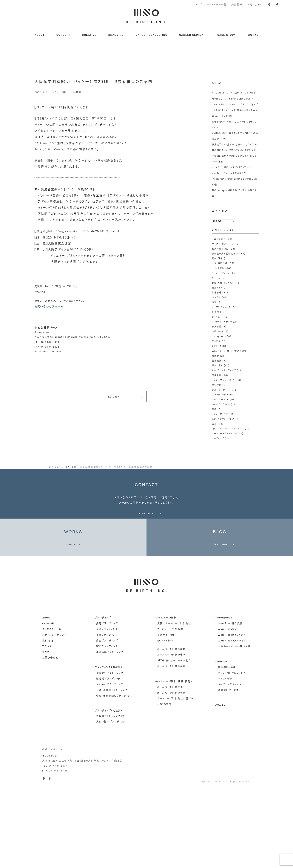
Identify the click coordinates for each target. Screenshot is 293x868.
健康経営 (217, 378)
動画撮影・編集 (227, 746)
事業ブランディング (107, 714)
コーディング (218, 455)
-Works (220, 784)
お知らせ (217, 314)
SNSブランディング (107, 725)
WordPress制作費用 (230, 703)
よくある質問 (164, 783)
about (47, 697)
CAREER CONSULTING (151, 35)
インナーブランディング (224, 397)
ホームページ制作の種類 (171, 728)
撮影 (215, 319)
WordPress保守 (228, 708)
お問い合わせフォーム (50, 306)
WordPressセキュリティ (232, 714)
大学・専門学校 (220, 280)
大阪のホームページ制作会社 (174, 703)
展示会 (216, 373)
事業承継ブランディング (110, 731)
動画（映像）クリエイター (225, 300)
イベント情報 (78, 92)
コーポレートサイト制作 (171, 708)
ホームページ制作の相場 (171, 772)
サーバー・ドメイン (222, 290)
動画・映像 (218, 275)
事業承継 (217, 392)
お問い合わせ (255, 4)
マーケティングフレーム (224, 261)
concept (49, 703)
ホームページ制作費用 (170, 766)
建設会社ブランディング (110, 752)
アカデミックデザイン (223, 339)
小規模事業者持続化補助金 (227, 271)
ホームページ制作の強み (171, 734)
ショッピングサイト (222, 421)
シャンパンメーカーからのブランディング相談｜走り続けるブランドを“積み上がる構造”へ (235, 99)
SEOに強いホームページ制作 (174, 740)
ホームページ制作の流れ (171, 745)
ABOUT (40, 35)
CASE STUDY (227, 35)
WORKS (253, 35)
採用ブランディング (222, 407)
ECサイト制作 (165, 720)
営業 (215, 441)
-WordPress (224, 697)
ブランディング (220, 412)
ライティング (218, 334)
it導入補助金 (219, 256)
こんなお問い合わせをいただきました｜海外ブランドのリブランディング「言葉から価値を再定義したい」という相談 (234, 116)
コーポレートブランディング (226, 450)
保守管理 (217, 310)
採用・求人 (218, 382)
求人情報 (217, 344)
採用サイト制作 (166, 714)
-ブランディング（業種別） (108, 746)
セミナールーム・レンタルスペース (229, 446)
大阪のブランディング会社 (111, 795)
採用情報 (237, 4)
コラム (215, 363)
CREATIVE (89, 35)
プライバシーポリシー (54, 714)
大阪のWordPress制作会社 (234, 725)
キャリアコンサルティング (225, 387)
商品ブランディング (107, 720)
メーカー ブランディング (110, 764)
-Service (221, 741)
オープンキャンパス (222, 324)
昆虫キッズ (218, 305)
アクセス (47, 725)
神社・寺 (216, 295)
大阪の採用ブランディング (111, 801)
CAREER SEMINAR (192, 35)
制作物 (216, 329)
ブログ (199, 4)
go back (125, 398)
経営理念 (217, 402)
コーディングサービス (230, 764)
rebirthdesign (221, 417)
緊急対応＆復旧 (221, 266)
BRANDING (116, 35)
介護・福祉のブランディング (112, 769)
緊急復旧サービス (228, 769)
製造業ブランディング (108, 758)
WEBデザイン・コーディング (227, 368)
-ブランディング (102, 697)
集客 (215, 426)
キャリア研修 (225, 758)
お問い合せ (218, 348)
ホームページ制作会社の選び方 (175, 778)
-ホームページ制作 (166, 697)
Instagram (218, 353)
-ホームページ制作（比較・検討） (173, 761)
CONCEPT (63, 35)
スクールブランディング (224, 436)
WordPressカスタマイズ (232, 720)
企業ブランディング (107, 708)
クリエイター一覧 (217, 4)
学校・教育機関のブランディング (115, 775)
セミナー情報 (61, 92)
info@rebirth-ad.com (48, 351)
